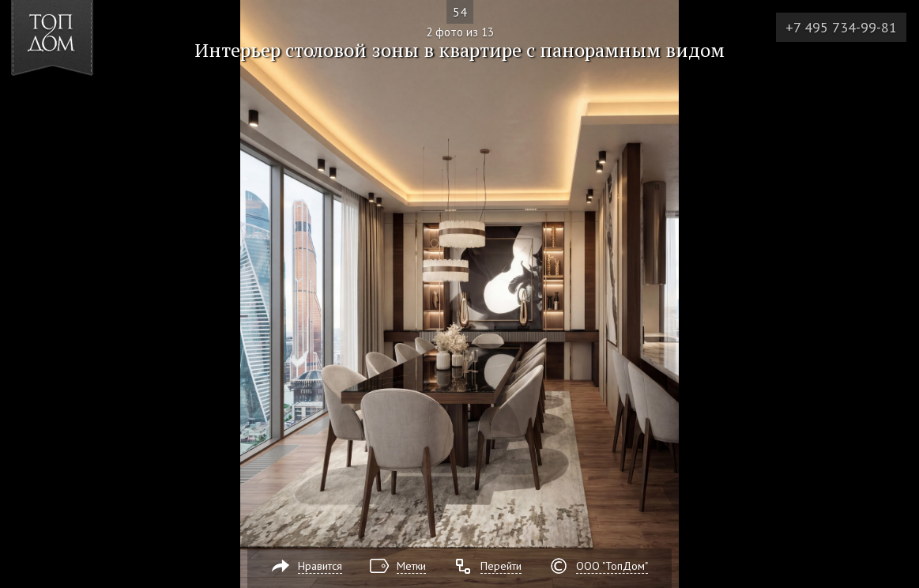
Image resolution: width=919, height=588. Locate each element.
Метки (411, 566)
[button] (70, 104)
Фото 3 (889, 294)
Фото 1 (30, 294)
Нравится (320, 566)
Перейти (501, 566)
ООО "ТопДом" (612, 566)
